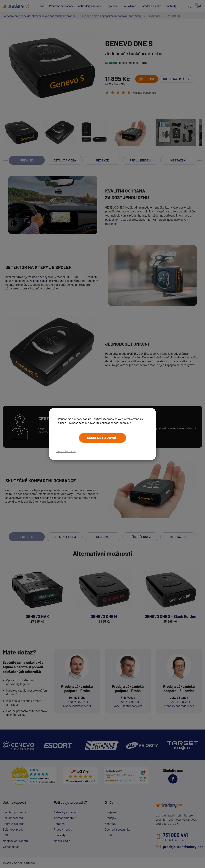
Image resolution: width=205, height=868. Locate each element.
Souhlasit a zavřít (102, 438)
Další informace (66, 451)
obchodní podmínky (119, 423)
